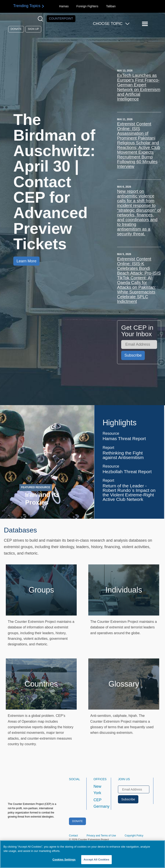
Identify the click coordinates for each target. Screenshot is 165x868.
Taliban (111, 6)
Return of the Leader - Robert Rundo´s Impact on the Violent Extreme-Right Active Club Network (129, 493)
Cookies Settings (64, 860)
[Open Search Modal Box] (41, 19)
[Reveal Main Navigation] (146, 24)
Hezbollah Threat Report (127, 472)
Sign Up (33, 29)
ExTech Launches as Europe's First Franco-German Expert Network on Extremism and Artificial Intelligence (139, 87)
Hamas (64, 6)
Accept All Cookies (96, 860)
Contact (73, 836)
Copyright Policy (134, 836)
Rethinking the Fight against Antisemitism (123, 455)
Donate (16, 29)
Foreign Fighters (87, 6)
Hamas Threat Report (124, 439)
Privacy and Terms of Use (101, 836)
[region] (82, 854)
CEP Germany (98, 803)
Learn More (26, 261)
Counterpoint (61, 18)
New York (97, 790)
